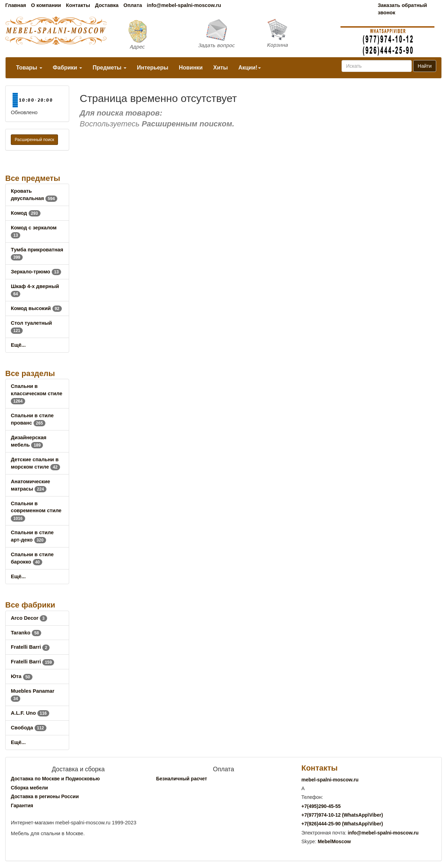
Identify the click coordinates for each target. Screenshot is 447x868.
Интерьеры (153, 68)
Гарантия (22, 806)
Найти (425, 66)
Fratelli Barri (30, 647)
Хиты (220, 68)
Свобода (29, 728)
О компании (46, 5)
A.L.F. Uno (30, 713)
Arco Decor (29, 618)
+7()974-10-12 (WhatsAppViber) (342, 815)
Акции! (249, 68)
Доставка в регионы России (45, 796)
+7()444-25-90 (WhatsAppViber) (342, 824)
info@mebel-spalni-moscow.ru (184, 5)
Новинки (191, 68)
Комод (26, 213)
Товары (29, 68)
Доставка (107, 5)
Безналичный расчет (182, 779)
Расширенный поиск (34, 140)
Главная (16, 5)
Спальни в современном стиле (36, 511)
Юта (22, 676)
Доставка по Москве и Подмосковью (55, 779)
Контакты (78, 5)
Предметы (109, 68)
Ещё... (18, 345)
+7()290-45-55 (321, 806)
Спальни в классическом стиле (36, 393)
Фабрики (67, 68)
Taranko (26, 633)
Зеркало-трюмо (36, 272)
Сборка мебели (29, 788)
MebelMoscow (334, 841)
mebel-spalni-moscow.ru (330, 780)
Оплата (133, 5)
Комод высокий (36, 308)
